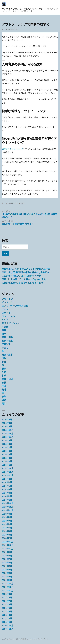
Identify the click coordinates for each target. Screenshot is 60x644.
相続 (4, 376)
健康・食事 (7, 337)
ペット (5, 320)
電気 (4, 404)
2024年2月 (7, 496)
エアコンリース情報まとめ (15, 306)
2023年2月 (7, 538)
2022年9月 (7, 552)
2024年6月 (7, 482)
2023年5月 (7, 528)
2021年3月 (7, 615)
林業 (4, 369)
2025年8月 (7, 444)
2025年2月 (7, 461)
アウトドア (7, 299)
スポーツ (6, 313)
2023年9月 (7, 514)
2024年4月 (7, 489)
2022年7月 (7, 559)
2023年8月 (7, 517)
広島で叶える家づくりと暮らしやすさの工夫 (24, 279)
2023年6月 (7, 524)
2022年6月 (7, 563)
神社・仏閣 (7, 379)
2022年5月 (7, 566)
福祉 (22, 203)
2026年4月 (7, 423)
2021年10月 (8, 591)
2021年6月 (7, 604)
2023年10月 (8, 510)
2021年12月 (8, 584)
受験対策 (6, 344)
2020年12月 (8, 626)
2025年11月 (8, 434)
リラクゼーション (11, 323)
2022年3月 (7, 573)
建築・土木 (7, 355)
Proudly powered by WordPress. (38, 639)
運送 (4, 400)
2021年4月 (7, 612)
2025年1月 (7, 465)
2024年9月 (7, 479)
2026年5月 (7, 420)
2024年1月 (7, 500)
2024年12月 (8, 468)
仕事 (4, 334)
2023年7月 (7, 521)
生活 (4, 372)
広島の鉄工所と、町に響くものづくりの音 (23, 283)
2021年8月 (7, 598)
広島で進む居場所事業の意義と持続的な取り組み (26, 272)
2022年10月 (8, 549)
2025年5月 (7, 454)
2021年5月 (7, 608)
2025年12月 (8, 430)
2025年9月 (7, 440)
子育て (5, 348)
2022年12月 (8, 542)
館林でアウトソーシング (13, 149)
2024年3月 (7, 493)
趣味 (4, 390)
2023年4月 (7, 531)
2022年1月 (7, 580)
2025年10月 (8, 437)
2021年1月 (7, 622)
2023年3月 (7, 535)
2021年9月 (7, 594)
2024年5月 (7, 486)
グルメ (5, 309)
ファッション (9, 316)
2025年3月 (7, 458)
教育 (4, 362)
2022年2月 (7, 577)
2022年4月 (7, 570)
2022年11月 (8, 545)
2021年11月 (8, 587)
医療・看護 (7, 341)
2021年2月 (7, 618)
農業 (4, 397)
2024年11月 (8, 472)
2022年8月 (7, 556)
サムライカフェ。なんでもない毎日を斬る (22, 9)
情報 (4, 358)
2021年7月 (7, 601)
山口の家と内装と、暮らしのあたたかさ (22, 276)
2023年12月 (8, 503)
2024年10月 (8, 475)
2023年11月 (8, 507)
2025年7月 (7, 447)
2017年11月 (8, 629)
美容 (4, 386)
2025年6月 (7, 451)
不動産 (5, 327)
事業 (4, 330)
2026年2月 (7, 426)
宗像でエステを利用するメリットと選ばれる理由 (26, 269)
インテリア (7, 302)
